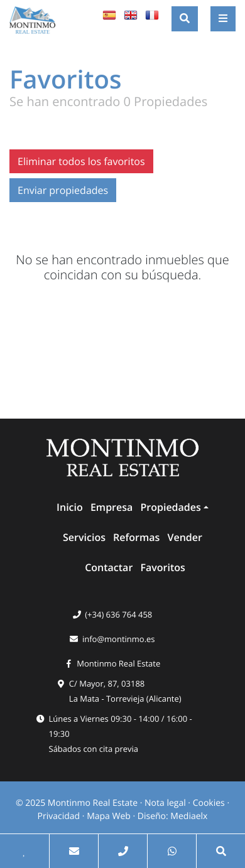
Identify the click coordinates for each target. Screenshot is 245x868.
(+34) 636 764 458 (118, 614)
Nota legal (165, 803)
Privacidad (59, 816)
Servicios (84, 537)
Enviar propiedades (63, 190)
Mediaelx (189, 816)
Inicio (70, 507)
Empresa (112, 507)
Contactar (109, 567)
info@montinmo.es (119, 639)
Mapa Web (109, 816)
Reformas (136, 537)
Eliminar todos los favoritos (81, 161)
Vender (185, 537)
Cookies (209, 803)
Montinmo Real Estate (118, 663)
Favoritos (162, 567)
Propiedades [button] (170, 507)
